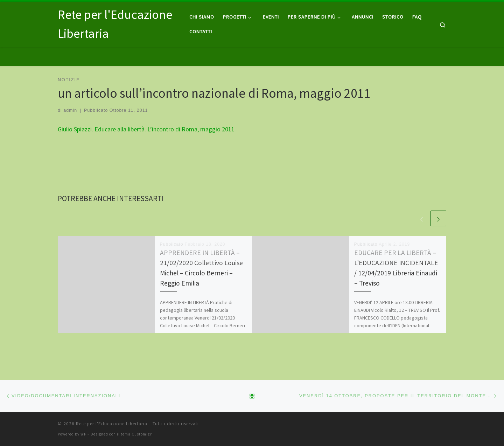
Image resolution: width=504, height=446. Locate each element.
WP (83, 434)
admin (70, 110)
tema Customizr (136, 434)
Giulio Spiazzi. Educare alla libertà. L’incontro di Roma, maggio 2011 (146, 129)
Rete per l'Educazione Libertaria (112, 424)
